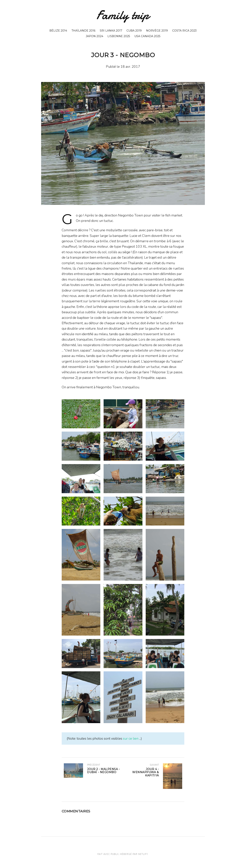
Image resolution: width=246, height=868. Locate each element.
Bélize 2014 (58, 31)
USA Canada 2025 (147, 36)
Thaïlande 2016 (83, 31)
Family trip (123, 15)
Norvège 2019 (157, 31)
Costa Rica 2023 (184, 31)
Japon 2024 (94, 36)
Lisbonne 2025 (119, 36)
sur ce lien (131, 739)
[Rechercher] (203, 17)
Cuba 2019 (134, 31)
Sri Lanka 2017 (111, 31)
